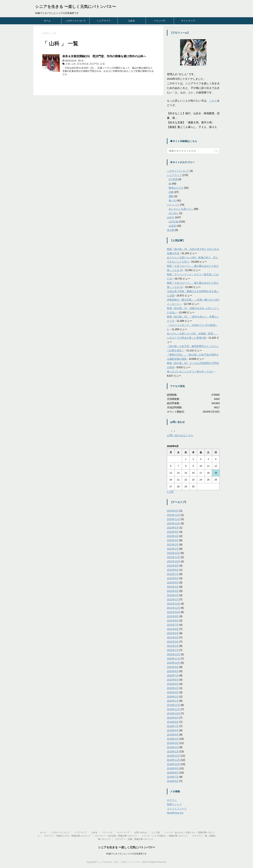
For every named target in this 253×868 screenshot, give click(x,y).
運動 (171, 196)
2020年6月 (173, 680)
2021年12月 (173, 604)
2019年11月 (173, 709)
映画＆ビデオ (176, 188)
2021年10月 (173, 612)
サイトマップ (188, 21)
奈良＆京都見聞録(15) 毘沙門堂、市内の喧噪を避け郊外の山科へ (104, 56)
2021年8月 (173, 621)
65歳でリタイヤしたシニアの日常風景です (126, 854)
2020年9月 (173, 667)
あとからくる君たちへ (181, 209)
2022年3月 (173, 591)
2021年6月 (173, 629)
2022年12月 (173, 553)
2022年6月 (173, 578)
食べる (172, 200)
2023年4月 (173, 536)
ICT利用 (173, 179)
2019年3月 (173, 743)
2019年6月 (173, 730)
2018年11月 (173, 760)
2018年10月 (173, 764)
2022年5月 (173, 583)
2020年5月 (173, 684)
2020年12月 (173, 654)
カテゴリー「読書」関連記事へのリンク (134, 839)
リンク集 (155, 832)
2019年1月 (173, 751)
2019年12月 (173, 705)
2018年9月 (173, 768)
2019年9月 (173, 718)
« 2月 (170, 492)
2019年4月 (173, 739)
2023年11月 (173, 519)
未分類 (171, 230)
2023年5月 (173, 532)
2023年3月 (173, 540)
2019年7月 (173, 726)
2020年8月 (173, 671)
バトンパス (160, 21)
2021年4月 (173, 637)
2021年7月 (173, 625)
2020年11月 (173, 659)
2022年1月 (173, 599)
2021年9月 (173, 616)
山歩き (132, 21)
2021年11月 (173, 608)
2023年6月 (173, 528)
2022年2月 (173, 595)
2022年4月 (173, 587)
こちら (213, 101)
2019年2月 (173, 747)
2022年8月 (173, 570)
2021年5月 (173, 633)
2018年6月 (173, 781)
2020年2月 (173, 697)
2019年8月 (173, 722)
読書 (171, 192)
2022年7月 (173, 574)
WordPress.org (175, 813)
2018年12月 (173, 756)
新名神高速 (83, 64)
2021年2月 (173, 646)
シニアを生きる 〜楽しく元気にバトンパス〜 (76, 7)
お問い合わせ (141, 832)
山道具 (172, 226)
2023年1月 (173, 549)
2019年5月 (173, 735)
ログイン (172, 800)
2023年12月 (173, 515)
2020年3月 (173, 692)
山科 (74, 64)
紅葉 (103, 64)
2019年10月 (173, 713)
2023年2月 (173, 545)
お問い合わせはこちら (180, 435)
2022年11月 (173, 557)
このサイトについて (75, 21)
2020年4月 (173, 688)
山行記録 (174, 222)
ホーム (47, 21)
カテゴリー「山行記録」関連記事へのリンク (116, 836)
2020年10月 (173, 663)
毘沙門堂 (94, 64)
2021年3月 (173, 642)
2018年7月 (173, 777)
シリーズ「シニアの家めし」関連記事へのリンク (165, 836)
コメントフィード (177, 809)
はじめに (174, 213)
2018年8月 (173, 773)
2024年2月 (173, 511)
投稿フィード (174, 804)
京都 (68, 64)
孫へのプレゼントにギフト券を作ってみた (190, 372)
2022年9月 (173, 566)
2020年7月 (173, 675)
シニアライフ (104, 21)
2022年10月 (173, 561)
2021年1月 (173, 650)
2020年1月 (173, 701)
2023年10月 (173, 523)
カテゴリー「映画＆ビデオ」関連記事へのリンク (67, 836)
